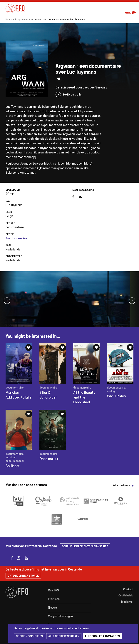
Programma (22, 20)
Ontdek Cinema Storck (23, 576)
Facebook (76, 197)
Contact (128, 590)
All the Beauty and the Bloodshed (84, 398)
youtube (25, 558)
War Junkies (116, 396)
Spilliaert (13, 466)
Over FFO (53, 591)
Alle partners (122, 486)
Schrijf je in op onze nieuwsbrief (85, 547)
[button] (7, 301)
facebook (10, 558)
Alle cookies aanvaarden (102, 637)
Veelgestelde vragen (60, 617)
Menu (134, 13)
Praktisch (54, 599)
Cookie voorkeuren (29, 637)
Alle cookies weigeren (64, 637)
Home (9, 20)
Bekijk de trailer (73, 95)
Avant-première (16, 239)
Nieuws (52, 608)
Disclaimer (127, 602)
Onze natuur (49, 459)
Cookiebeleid (126, 596)
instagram (17, 558)
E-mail (83, 197)
